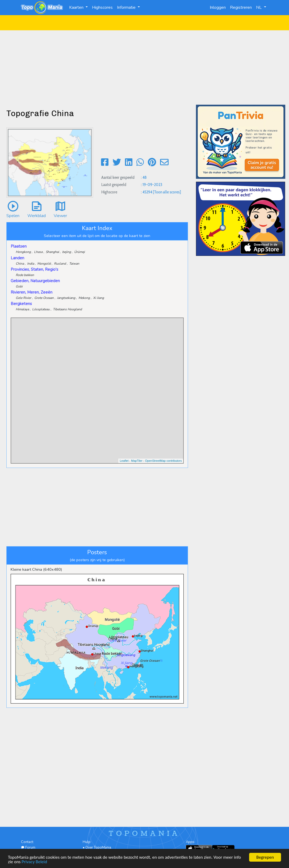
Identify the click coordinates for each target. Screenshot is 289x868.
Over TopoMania (98, 848)
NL (259, 7)
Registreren (241, 7)
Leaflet (124, 461)
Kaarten (77, 7)
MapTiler (137, 461)
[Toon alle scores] (167, 192)
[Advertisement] (144, 67)
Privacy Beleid (34, 862)
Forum (28, 848)
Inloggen (218, 7)
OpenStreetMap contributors (163, 461)
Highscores (102, 7)
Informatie (127, 7)
